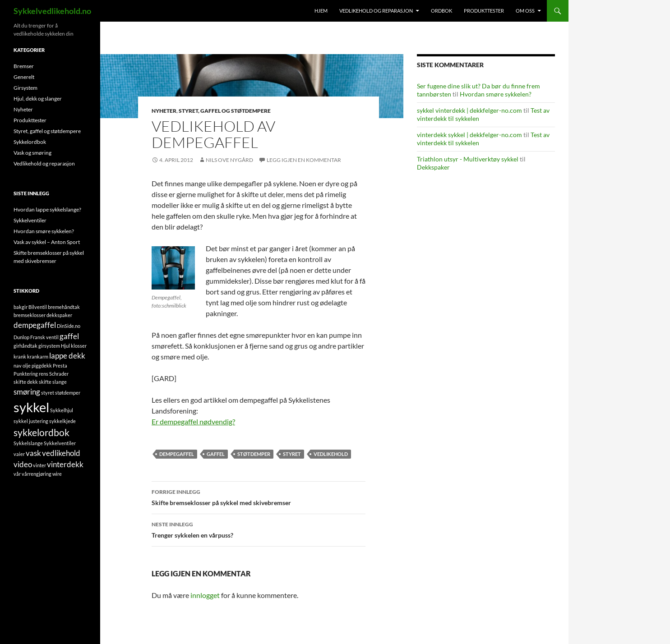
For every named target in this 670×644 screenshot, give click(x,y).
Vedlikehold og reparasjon (376, 11)
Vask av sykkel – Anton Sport (47, 242)
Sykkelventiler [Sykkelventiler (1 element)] (60, 443)
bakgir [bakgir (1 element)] (21, 307)
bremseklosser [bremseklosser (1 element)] (30, 315)
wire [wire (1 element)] (57, 474)
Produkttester (484, 11)
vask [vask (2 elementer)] (33, 453)
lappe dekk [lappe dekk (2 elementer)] (67, 356)
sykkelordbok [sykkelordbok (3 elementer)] (42, 432)
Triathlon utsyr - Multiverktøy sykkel (468, 159)
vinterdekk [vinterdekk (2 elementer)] (65, 464)
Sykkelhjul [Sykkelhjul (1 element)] (62, 410)
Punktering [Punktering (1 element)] (26, 374)
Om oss (525, 11)
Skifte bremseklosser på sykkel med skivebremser (259, 497)
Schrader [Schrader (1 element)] (59, 374)
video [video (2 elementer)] (23, 464)
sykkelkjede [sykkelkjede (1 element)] (62, 421)
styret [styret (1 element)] (48, 393)
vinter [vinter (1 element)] (39, 465)
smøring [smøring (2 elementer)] (27, 392)
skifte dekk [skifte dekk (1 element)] (26, 382)
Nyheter (164, 111)
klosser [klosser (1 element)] (79, 346)
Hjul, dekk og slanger (38, 99)
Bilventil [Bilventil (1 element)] (38, 307)
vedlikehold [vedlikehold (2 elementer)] (61, 453)
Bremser (24, 66)
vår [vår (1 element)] (17, 474)
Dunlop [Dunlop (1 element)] (21, 337)
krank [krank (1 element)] (20, 356)
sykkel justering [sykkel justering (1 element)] (31, 421)
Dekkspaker (433, 167)
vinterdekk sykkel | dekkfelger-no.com (469, 135)
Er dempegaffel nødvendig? (193, 421)
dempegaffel (177, 454)
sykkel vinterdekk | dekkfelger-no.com (469, 110)
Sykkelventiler (30, 220)
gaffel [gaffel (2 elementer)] (69, 336)
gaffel (216, 454)
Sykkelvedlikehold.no (52, 11)
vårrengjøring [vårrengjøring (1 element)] (37, 474)
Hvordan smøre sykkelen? (496, 94)
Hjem (321, 11)
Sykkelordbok (30, 142)
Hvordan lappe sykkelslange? (47, 209)
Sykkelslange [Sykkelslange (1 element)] (28, 443)
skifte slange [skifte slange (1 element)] (53, 382)
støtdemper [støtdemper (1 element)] (68, 393)
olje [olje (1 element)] (27, 366)
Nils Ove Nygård (229, 160)
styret (292, 454)
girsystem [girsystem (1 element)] (49, 346)
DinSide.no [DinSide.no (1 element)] (69, 326)
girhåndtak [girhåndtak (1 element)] (25, 346)
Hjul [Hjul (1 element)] (65, 346)
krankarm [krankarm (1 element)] (38, 356)
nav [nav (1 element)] (18, 366)
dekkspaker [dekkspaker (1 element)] (59, 315)
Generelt (24, 77)
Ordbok (441, 11)
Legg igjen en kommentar (304, 160)
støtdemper (254, 454)
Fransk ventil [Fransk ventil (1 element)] (44, 337)
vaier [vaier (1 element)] (19, 454)
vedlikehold (331, 454)
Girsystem (25, 88)
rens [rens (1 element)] (44, 374)
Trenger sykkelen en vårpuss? (259, 529)
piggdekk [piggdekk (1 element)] (42, 366)
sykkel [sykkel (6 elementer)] (31, 407)
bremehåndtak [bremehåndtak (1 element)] (64, 307)
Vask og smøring (32, 153)
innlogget (205, 595)
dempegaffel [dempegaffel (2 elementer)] (35, 325)
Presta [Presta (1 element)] (60, 366)
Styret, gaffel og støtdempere (225, 111)
